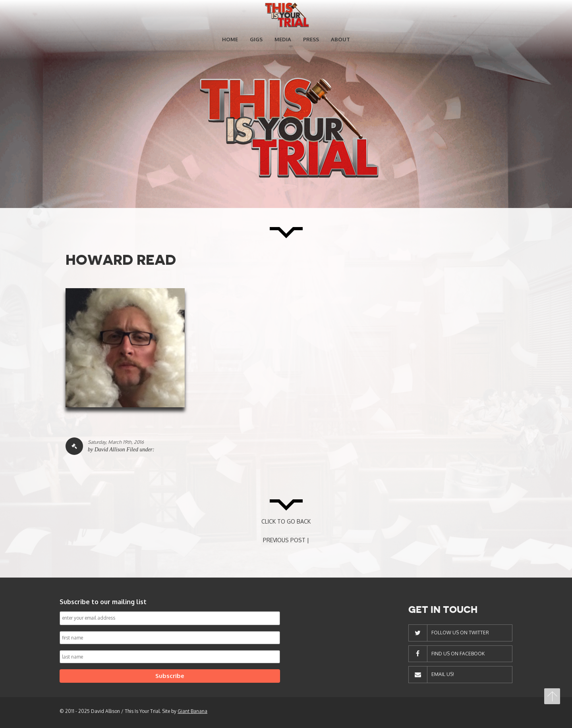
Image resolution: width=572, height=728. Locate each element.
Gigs (256, 39)
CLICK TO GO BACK (286, 521)
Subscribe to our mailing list (103, 602)
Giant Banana (192, 711)
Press (311, 39)
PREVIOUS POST (284, 540)
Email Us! (443, 674)
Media (283, 39)
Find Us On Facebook (458, 654)
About (340, 39)
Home (230, 39)
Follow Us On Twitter (460, 633)
